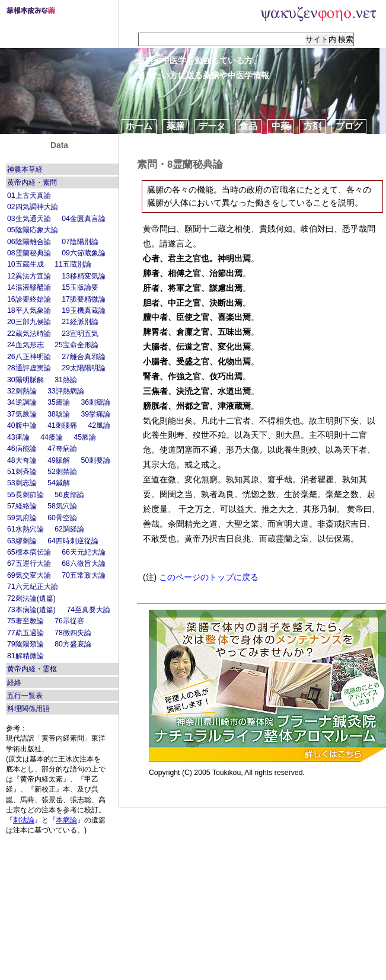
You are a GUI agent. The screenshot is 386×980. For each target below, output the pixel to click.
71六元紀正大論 (33, 587)
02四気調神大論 (33, 207)
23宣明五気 (80, 334)
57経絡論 (22, 506)
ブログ (349, 126)
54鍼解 (59, 483)
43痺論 (18, 437)
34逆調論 (22, 402)
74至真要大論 (88, 610)
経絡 (14, 683)
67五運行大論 (29, 563)
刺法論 (24, 820)
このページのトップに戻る (209, 577)
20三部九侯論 (29, 322)
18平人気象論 (29, 310)
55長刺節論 (25, 495)
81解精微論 (25, 656)
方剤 (312, 126)
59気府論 (22, 518)
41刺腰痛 (62, 425)
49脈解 (59, 460)
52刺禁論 (62, 472)
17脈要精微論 (84, 299)
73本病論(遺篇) (31, 610)
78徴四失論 (73, 633)
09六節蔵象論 (84, 253)
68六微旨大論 (84, 563)
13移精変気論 (84, 276)
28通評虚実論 (29, 368)
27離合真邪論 (84, 357)
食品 (248, 126)
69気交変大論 (29, 575)
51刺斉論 (22, 472)
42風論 (99, 425)
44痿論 (52, 437)
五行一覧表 (25, 696)
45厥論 (85, 437)
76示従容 (69, 621)
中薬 (280, 126)
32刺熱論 (22, 391)
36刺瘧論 (95, 402)
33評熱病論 (66, 391)
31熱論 (66, 380)
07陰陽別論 (80, 242)
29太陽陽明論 (84, 368)
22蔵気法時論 (29, 334)
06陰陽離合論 (29, 242)
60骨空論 (62, 518)
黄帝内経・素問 (32, 182)
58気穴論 (62, 506)
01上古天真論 (29, 196)
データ (212, 126)
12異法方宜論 (29, 276)
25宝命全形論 (76, 345)
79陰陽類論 (25, 644)
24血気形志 (25, 345)
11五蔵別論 (73, 264)
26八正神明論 (29, 357)
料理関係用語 (28, 709)
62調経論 (69, 529)
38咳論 (59, 414)
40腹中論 (22, 425)
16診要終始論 (29, 299)
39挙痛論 (95, 414)
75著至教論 (25, 621)
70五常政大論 (84, 575)
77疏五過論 (25, 633)
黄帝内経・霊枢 (32, 669)
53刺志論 (22, 483)
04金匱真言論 (84, 219)
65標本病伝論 (29, 552)
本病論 (66, 820)
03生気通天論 (29, 219)
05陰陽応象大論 (33, 230)
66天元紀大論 (84, 552)
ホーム (139, 126)
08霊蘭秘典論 (29, 253)
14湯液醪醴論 (29, 287)
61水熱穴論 (25, 529)
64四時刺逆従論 (73, 541)
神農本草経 (25, 169)
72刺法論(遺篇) (31, 598)
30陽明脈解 (25, 380)
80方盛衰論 (73, 644)
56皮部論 (69, 495)
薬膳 (176, 126)
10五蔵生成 (25, 264)
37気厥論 (22, 414)
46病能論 (22, 449)
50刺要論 (95, 460)
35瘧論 (59, 402)
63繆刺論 (22, 541)
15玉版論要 (80, 287)
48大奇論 (22, 460)
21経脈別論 (80, 322)
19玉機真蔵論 (84, 310)
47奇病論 (62, 449)
